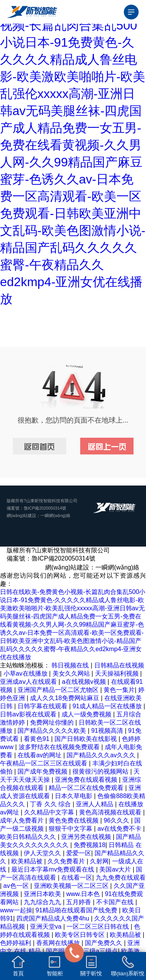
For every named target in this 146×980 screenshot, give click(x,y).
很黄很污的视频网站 (101, 771)
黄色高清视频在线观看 (111, 812)
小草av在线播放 (26, 673)
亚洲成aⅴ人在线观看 (29, 682)
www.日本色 (84, 894)
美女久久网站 (72, 673)
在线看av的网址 (40, 755)
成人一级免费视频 (87, 714)
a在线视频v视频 (85, 682)
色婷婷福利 (16, 943)
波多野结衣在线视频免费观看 (60, 747)
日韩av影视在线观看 (29, 714)
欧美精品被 (28, 861)
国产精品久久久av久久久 (102, 755)
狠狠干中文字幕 (71, 829)
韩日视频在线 (71, 665)
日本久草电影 (74, 796)
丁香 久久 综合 (51, 804)
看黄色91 (37, 739)
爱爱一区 (79, 853)
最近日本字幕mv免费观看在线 (54, 869)
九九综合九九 (43, 902)
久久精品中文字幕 (50, 812)
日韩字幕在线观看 (43, 706)
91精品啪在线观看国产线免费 (77, 910)
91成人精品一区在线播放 (108, 706)
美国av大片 (116, 869)
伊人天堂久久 (43, 853)
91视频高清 (108, 731)
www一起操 (16, 910)
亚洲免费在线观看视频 (87, 780)
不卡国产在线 (116, 902)
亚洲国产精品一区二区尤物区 (59, 690)
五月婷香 (79, 902)
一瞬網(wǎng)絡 (55, 515)
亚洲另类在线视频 (87, 837)
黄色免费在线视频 (74, 820)
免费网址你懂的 (53, 722)
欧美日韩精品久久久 (29, 837)
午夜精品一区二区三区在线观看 (44, 763)
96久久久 (117, 820)
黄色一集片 (119, 690)
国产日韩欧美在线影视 (86, 739)
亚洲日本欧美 (43, 894)
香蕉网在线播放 (59, 943)
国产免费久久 (104, 943)
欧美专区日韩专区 (81, 935)
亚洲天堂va (47, 927)
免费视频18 (90, 845)
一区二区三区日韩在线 (99, 927)
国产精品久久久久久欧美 (53, 731)
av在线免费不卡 (120, 829)
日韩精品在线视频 (119, 665)
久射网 (99, 861)
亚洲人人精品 (95, 804)
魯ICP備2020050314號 (45, 508)
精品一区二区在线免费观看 (87, 788)
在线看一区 (77, 878)
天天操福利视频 (118, 673)
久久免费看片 (67, 861)
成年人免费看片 (23, 820)
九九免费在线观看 (121, 878)
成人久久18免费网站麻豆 (65, 698)
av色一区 (17, 886)
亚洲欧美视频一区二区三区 (72, 886)
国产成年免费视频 (43, 771)
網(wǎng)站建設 (21, 515)
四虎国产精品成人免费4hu (54, 918)
